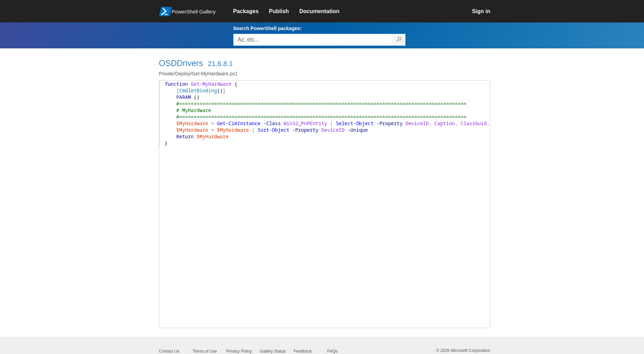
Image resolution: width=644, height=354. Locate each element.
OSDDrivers (181, 63)
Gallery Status (273, 351)
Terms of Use (205, 351)
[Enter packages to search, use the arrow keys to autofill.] (313, 40)
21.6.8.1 (220, 64)
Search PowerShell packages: (267, 28)
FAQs (333, 351)
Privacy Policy (239, 351)
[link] (251, 11)
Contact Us (169, 351)
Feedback (303, 351)
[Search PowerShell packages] (399, 40)
